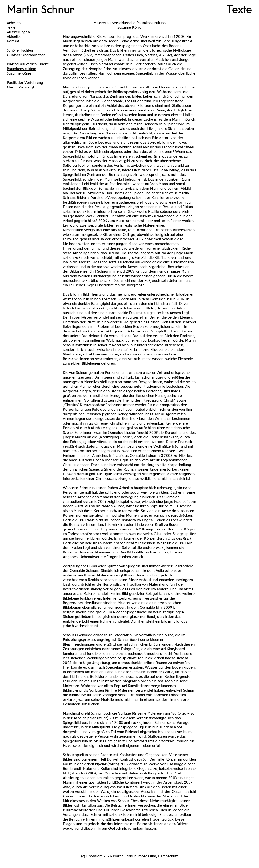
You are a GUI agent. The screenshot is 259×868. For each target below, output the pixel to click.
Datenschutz (168, 856)
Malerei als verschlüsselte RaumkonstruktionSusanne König (28, 69)
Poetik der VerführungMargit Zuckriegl (25, 85)
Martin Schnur (41, 10)
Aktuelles (14, 37)
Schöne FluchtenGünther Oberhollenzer (26, 53)
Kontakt (13, 41)
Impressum (147, 856)
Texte (239, 10)
